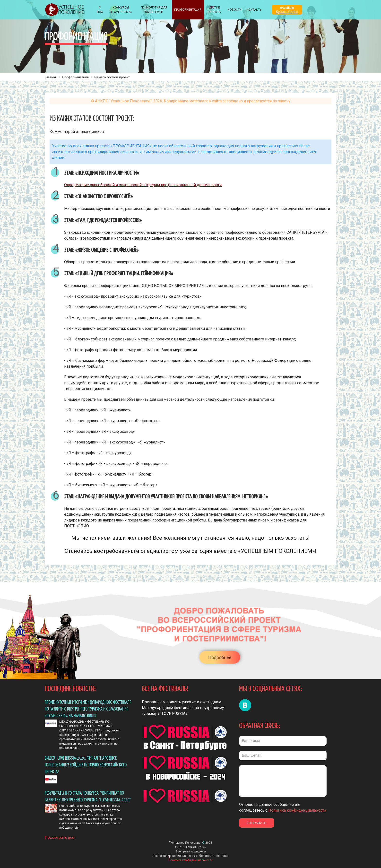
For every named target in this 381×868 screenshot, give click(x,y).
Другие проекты (215, 10)
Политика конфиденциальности (297, 810)
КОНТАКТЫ (254, 10)
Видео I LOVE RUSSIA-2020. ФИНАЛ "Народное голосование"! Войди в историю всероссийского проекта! (86, 765)
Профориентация (188, 10)
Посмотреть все (60, 836)
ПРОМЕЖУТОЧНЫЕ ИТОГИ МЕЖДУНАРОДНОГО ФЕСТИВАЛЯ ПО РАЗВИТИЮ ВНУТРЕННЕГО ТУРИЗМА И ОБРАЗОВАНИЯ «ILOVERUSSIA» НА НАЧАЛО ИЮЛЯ (88, 709)
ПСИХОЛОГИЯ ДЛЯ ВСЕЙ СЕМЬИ (154, 10)
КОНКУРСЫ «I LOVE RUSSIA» (121, 10)
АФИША (287, 10)
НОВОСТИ (235, 10)
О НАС (100, 10)
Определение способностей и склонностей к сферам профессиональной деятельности (143, 185)
